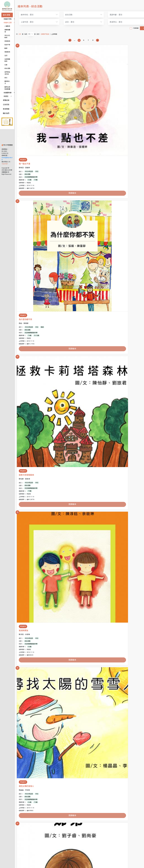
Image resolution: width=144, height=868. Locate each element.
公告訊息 (6, 92)
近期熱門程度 (51, 34)
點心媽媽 (28, 414)
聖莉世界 (70, 494)
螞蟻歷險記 (29, 743)
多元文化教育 (9, 33)
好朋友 (110, 333)
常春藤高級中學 (35, 669)
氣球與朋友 (29, 170)
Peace (27, 333)
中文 (42, 97)
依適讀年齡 (8, 80)
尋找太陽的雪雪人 (73, 170)
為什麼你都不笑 (73, 89)
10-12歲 (84, 105)
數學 (6, 44)
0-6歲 (35, 105)
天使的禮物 (112, 656)
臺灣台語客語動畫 (10, 76)
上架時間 (60, 34)
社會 (6, 59)
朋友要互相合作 (31, 823)
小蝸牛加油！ (113, 250)
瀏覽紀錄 (6, 88)
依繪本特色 (8, 19)
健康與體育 (8, 30)
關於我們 (6, 101)
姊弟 (109, 170)
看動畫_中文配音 (82, 691)
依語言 (6, 84)
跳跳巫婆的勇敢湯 (115, 823)
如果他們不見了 (114, 494)
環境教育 (7, 48)
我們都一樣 (71, 250)
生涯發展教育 (9, 55)
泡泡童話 (111, 575)
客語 (89, 97)
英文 (6, 69)
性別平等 (7, 41)
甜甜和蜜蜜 (71, 575)
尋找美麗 (70, 823)
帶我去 (27, 656)
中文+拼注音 (35, 97)
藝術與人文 (8, 73)
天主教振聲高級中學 (37, 102)
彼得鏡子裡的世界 (73, 656)
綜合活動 (7, 62)
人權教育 (7, 26)
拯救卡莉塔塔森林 (115, 89)
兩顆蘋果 (70, 333)
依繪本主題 (8, 23)
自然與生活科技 (9, 66)
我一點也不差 (30, 89)
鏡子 (26, 494)
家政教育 (7, 37)
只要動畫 (127, 28)
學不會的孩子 (113, 414)
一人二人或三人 (31, 575)
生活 (6, 51)
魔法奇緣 (28, 250)
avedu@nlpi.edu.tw (8, 134)
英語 (131, 258)
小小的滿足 (71, 414)
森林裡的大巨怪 (114, 743)
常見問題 (6, 96)
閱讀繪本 (41, 118)
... (73, 40)
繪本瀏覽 (6, 15)
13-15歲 (50, 591)
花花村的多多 (72, 743)
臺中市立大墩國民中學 (120, 508)
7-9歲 (41, 105)
